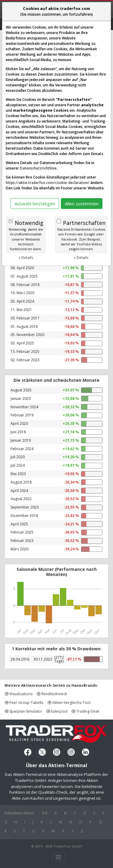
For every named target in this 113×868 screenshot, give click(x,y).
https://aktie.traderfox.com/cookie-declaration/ (48, 183)
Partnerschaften (84, 223)
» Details (26, 258)
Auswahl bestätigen (35, 204)
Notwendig (29, 223)
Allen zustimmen (82, 204)
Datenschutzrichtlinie (38, 168)
